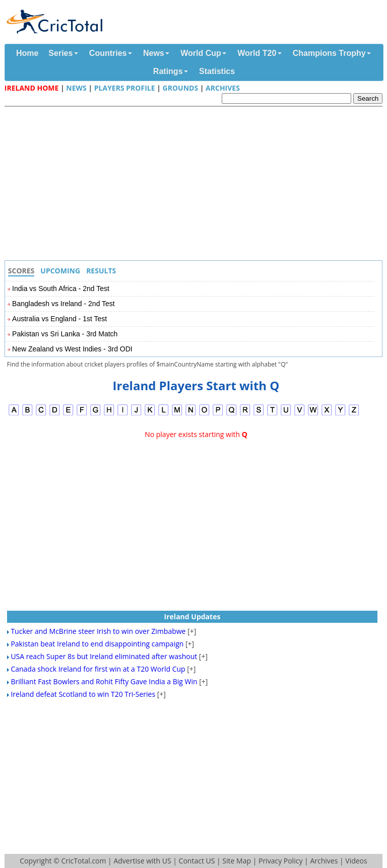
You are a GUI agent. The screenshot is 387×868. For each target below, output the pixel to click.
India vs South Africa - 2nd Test (61, 288)
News (154, 53)
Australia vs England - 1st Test (59, 319)
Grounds (181, 88)
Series (60, 53)
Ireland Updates (192, 617)
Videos (356, 861)
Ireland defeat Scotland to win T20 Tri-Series (83, 694)
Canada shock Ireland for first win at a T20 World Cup (98, 669)
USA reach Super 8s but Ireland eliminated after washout (104, 656)
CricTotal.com (83, 861)
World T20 (257, 53)
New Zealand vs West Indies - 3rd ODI (72, 349)
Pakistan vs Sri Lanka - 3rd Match (65, 334)
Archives (223, 88)
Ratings (168, 71)
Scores (21, 271)
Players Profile (125, 88)
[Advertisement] (196, 185)
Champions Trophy (329, 53)
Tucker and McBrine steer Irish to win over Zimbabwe (98, 631)
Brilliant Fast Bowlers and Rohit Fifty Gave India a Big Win (104, 681)
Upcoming (60, 271)
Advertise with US (142, 861)
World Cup (201, 53)
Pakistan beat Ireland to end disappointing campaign (97, 644)
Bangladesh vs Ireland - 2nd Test (63, 304)
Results (101, 271)
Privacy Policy (280, 861)
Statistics (217, 71)
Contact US (197, 861)
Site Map (237, 861)
